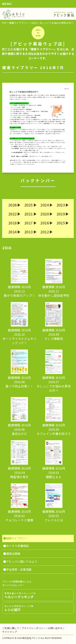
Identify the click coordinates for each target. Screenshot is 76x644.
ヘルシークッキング (38, 595)
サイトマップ (10, 632)
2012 (44, 232)
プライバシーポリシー (34, 628)
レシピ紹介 (38, 608)
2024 (44, 205)
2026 (12, 205)
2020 (44, 214)
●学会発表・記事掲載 (17, 569)
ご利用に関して (11, 628)
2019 (61, 214)
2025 (28, 205)
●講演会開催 (12, 554)
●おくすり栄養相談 (16, 546)
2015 (61, 223)
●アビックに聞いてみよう (20, 561)
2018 (12, 223)
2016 (44, 223)
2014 (12, 232)
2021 (28, 214)
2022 (12, 214)
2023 (61, 205)
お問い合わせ (55, 628)
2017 (28, 223)
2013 (28, 232)
